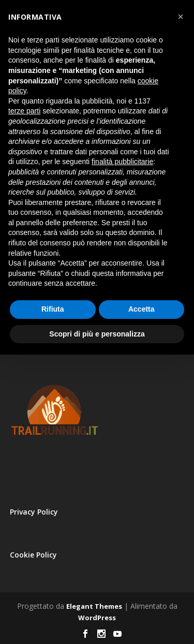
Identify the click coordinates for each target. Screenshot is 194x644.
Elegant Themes (94, 606)
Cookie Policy (33, 555)
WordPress (97, 618)
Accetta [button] (141, 309)
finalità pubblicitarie (122, 162)
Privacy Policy (34, 512)
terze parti (24, 111)
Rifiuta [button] (53, 309)
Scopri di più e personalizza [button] (97, 334)
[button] (181, 17)
